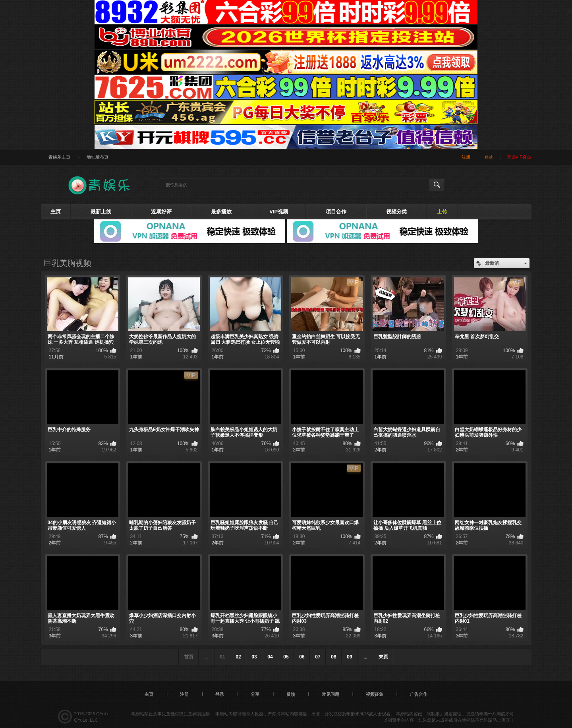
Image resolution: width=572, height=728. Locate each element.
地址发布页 (98, 157)
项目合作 (336, 212)
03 (254, 657)
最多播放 (221, 212)
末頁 (383, 657)
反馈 (291, 694)
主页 (56, 212)
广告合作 (419, 694)
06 (302, 657)
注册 (466, 157)
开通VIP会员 (519, 157)
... (365, 657)
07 (318, 657)
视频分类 (396, 212)
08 (333, 657)
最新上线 (101, 212)
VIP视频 (279, 212)
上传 (442, 212)
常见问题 (330, 694)
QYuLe (103, 714)
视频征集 (375, 694)
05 (286, 657)
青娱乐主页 (59, 157)
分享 (255, 694)
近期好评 (161, 212)
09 (349, 657)
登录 (489, 157)
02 (238, 657)
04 (270, 657)
